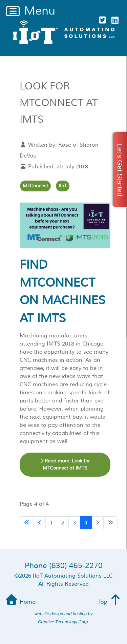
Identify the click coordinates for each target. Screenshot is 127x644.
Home (20, 602)
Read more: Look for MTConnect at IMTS (65, 465)
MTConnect (35, 186)
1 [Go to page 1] (51, 523)
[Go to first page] (27, 523)
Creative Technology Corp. (63, 622)
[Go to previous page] (40, 523)
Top (110, 602)
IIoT (63, 186)
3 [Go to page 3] (74, 523)
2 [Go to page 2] (63, 523)
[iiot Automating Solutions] (63, 32)
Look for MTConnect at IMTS (59, 103)
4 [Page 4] (86, 523)
